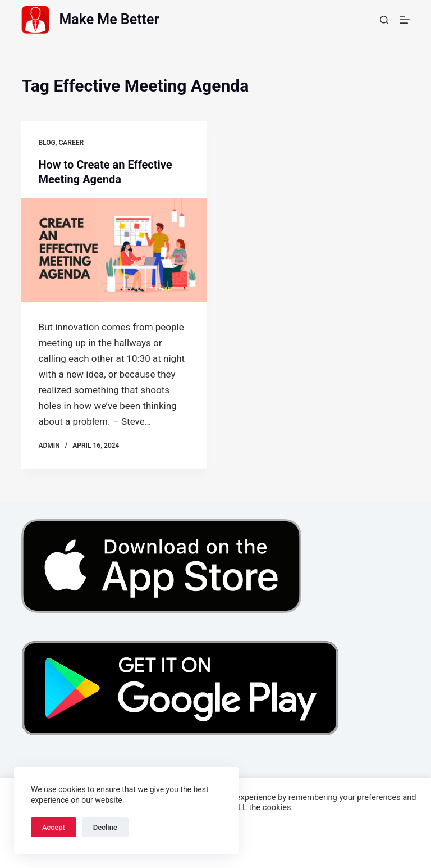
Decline (105, 827)
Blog (47, 143)
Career (71, 143)
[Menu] (405, 20)
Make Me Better (109, 19)
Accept (54, 827)
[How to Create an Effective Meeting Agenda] (114, 250)
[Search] (384, 20)
